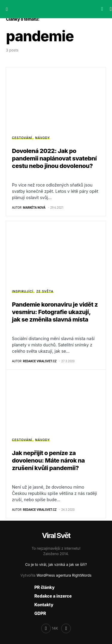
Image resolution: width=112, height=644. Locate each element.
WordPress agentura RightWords (64, 575)
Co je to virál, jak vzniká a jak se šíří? (56, 565)
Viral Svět (56, 535)
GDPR (40, 613)
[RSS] (66, 628)
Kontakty (44, 605)
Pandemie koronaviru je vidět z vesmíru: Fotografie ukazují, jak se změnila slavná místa (55, 312)
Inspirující (23, 291)
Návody (43, 138)
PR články (45, 587)
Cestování (22, 138)
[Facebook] (50, 628)
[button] (7, 9)
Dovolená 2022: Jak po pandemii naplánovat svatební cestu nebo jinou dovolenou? (54, 158)
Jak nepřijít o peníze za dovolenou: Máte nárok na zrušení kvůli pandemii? (48, 460)
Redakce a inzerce (53, 596)
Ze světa (45, 291)
